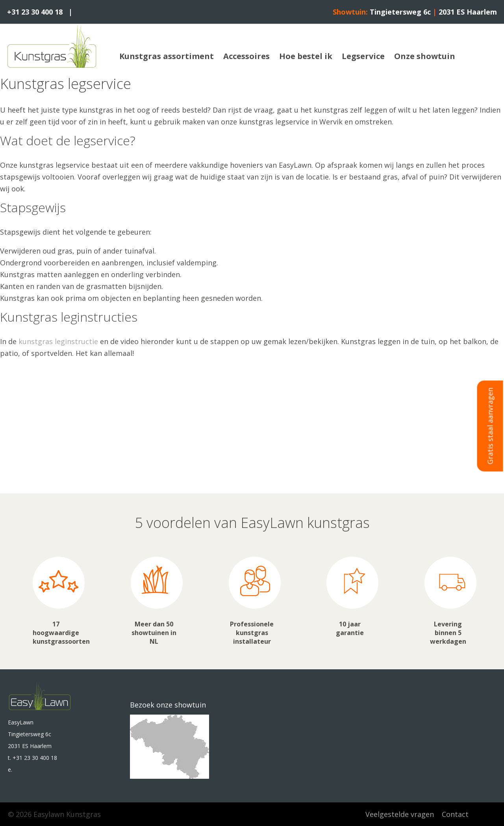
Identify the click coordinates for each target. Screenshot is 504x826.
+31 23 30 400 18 (35, 12)
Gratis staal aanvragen (490, 426)
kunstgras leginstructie (58, 341)
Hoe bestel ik (306, 56)
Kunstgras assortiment (167, 56)
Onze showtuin (425, 56)
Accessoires (246, 56)
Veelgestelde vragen (400, 814)
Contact (455, 814)
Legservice (363, 56)
